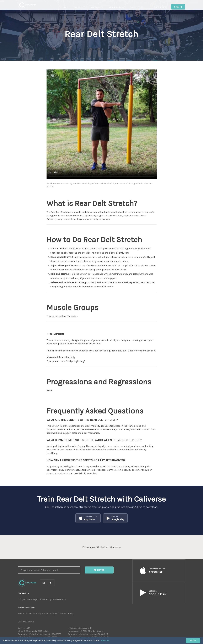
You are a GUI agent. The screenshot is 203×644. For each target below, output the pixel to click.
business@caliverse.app (53, 599)
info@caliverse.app (28, 599)
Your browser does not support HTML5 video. (102, 124)
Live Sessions (158, 7)
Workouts (97, 7)
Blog (71, 613)
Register (99, 570)
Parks (63, 613)
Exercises (79, 7)
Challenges (138, 7)
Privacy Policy (41, 613)
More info (105, 640)
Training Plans (117, 7)
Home (65, 7)
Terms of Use (25, 613)
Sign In (178, 7)
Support (54, 613)
